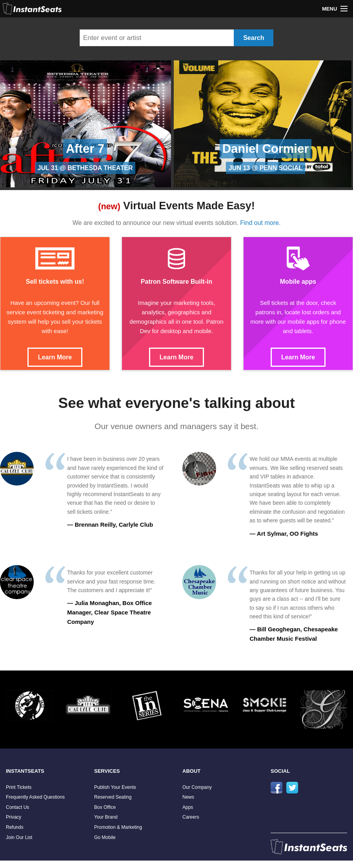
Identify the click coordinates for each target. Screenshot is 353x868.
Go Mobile (105, 837)
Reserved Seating (113, 797)
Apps (188, 807)
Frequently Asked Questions (35, 797)
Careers (191, 817)
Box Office (105, 807)
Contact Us (17, 807)
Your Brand (106, 817)
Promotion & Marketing (118, 827)
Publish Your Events (115, 787)
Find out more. (260, 223)
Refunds (15, 827)
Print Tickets (19, 787)
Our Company (197, 787)
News (188, 797)
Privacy (14, 817)
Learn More (55, 357)
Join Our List (19, 837)
